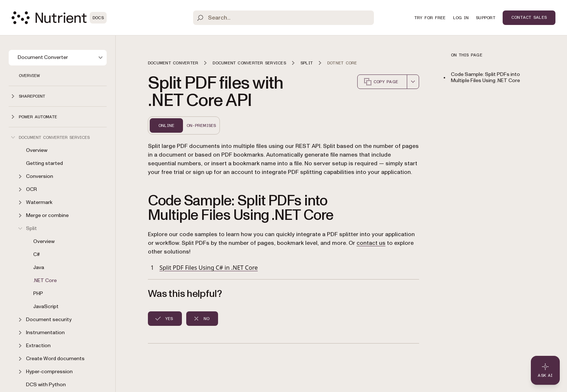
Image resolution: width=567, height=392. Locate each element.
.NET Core (45, 280)
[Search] (283, 18)
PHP (38, 293)
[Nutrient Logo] (59, 18)
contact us (371, 243)
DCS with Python (46, 385)
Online (166, 125)
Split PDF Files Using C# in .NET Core (209, 268)
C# (37, 254)
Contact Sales (529, 17)
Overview (29, 76)
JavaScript (46, 306)
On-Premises (201, 125)
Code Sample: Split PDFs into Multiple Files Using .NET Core (485, 77)
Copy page (381, 82)
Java (39, 267)
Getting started (44, 163)
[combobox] (413, 82)
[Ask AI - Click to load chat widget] (545, 370)
